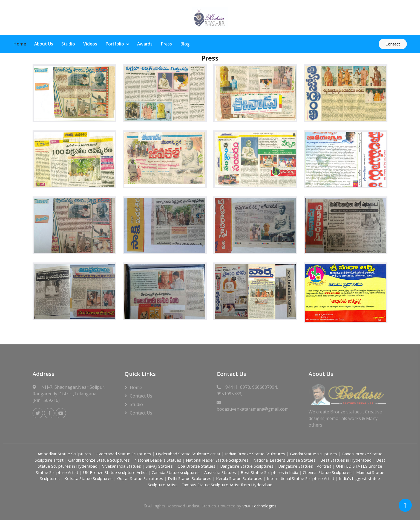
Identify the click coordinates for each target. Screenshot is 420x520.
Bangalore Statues (296, 466)
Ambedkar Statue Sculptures (65, 454)
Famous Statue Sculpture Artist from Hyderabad (227, 485)
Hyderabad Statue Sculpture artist (188, 454)
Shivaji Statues (160, 466)
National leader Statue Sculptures (217, 460)
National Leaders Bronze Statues (285, 460)
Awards (145, 44)
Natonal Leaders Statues (158, 460)
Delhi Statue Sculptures (190, 478)
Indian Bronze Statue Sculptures (255, 454)
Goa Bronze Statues (197, 466)
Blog (185, 44)
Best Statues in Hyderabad (346, 460)
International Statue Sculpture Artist (301, 478)
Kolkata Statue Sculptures (89, 478)
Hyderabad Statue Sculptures (124, 454)
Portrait (324, 466)
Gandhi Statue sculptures (313, 454)
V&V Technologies (259, 506)
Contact (393, 44)
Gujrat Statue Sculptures (141, 478)
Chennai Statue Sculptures (328, 472)
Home (20, 44)
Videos (90, 44)
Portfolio (115, 44)
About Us (44, 44)
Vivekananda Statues (122, 466)
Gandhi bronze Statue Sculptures (99, 460)
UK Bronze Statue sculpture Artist (116, 472)
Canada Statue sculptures (176, 472)
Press (166, 44)
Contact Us (141, 396)
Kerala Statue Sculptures (240, 478)
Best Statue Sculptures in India (269, 472)
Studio (68, 44)
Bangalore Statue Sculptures (247, 466)
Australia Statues (220, 472)
